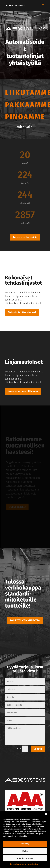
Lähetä (38, 749)
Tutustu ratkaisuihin (25, 237)
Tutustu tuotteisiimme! (22, 312)
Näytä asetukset (25, 858)
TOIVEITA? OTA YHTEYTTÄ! (25, 620)
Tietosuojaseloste (17, 864)
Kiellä (25, 851)
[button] (46, 814)
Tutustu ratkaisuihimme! (23, 391)
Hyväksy (25, 844)
